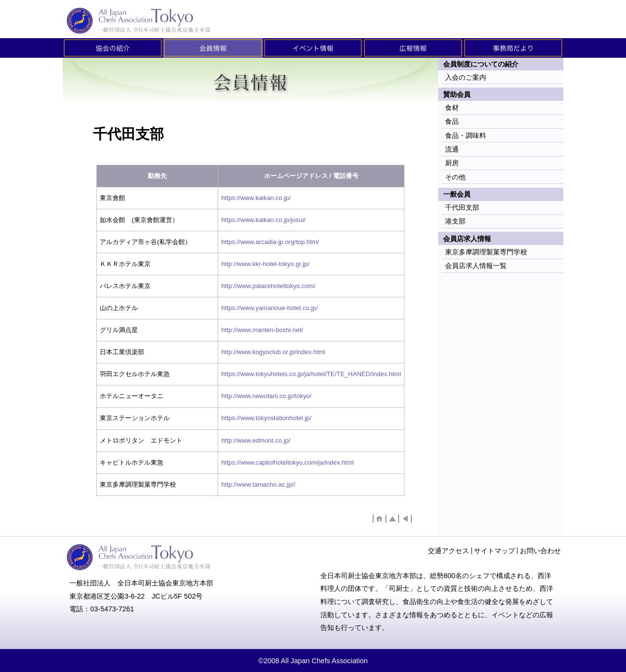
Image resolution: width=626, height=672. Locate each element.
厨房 (452, 163)
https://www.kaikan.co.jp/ (256, 198)
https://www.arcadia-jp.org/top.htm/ (270, 242)
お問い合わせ (540, 551)
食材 (452, 108)
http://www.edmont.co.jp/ (256, 440)
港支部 (455, 221)
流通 (452, 149)
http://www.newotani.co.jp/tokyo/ (267, 396)
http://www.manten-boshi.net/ (262, 330)
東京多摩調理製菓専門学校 (486, 252)
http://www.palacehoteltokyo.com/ (268, 286)
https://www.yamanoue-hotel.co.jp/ (270, 308)
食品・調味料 (466, 135)
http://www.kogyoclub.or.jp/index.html (273, 352)
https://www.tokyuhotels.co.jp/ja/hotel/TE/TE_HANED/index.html (311, 374)
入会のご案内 (466, 77)
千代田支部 (462, 207)
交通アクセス (448, 551)
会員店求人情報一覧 (476, 266)
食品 (452, 121)
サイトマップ (494, 551)
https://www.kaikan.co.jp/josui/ (264, 220)
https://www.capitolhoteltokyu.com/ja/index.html (288, 462)
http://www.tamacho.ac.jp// (258, 484)
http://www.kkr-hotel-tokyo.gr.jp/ (266, 264)
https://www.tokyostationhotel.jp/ (267, 418)
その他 (455, 177)
